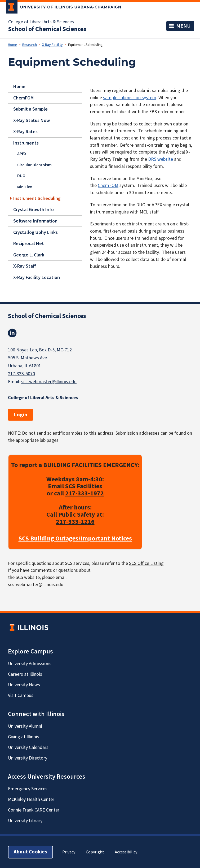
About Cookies (30, 852)
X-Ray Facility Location (37, 277)
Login (21, 415)
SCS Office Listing (146, 563)
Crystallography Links (35, 232)
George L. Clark (29, 255)
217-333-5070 (21, 374)
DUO (21, 176)
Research (30, 45)
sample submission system (130, 98)
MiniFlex (25, 187)
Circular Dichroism (34, 165)
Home (12, 45)
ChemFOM (23, 98)
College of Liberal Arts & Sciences (41, 22)
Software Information (35, 221)
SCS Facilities (84, 486)
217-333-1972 (85, 493)
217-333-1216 (75, 522)
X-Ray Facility (52, 45)
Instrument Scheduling (37, 198)
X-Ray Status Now (32, 121)
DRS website (161, 159)
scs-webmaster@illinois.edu (49, 382)
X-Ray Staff (25, 266)
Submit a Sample (30, 109)
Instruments (26, 143)
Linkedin (12, 333)
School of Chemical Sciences (47, 29)
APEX (22, 154)
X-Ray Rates (25, 132)
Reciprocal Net (29, 244)
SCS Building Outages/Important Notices (75, 539)
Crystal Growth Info (34, 210)
